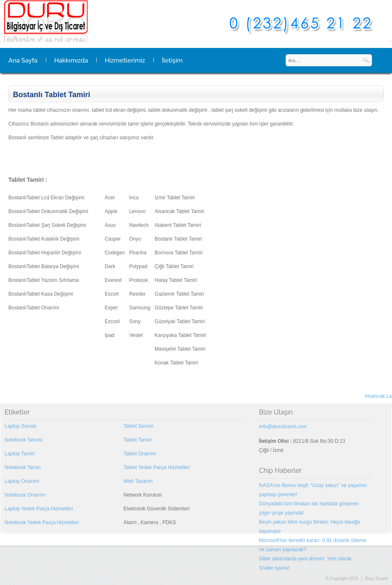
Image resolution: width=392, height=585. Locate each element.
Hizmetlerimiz (125, 60)
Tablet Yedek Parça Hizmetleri (157, 467)
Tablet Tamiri (137, 440)
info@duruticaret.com (283, 427)
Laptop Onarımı (22, 481)
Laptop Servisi (20, 426)
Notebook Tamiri (23, 467)
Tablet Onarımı (140, 454)
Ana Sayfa (23, 60)
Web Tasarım (138, 481)
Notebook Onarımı (25, 495)
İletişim (172, 60)
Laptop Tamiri (20, 454)
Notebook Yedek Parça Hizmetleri (42, 522)
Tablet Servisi (138, 426)
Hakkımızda (71, 60)
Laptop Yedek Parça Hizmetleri (39, 509)
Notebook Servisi (24, 440)
